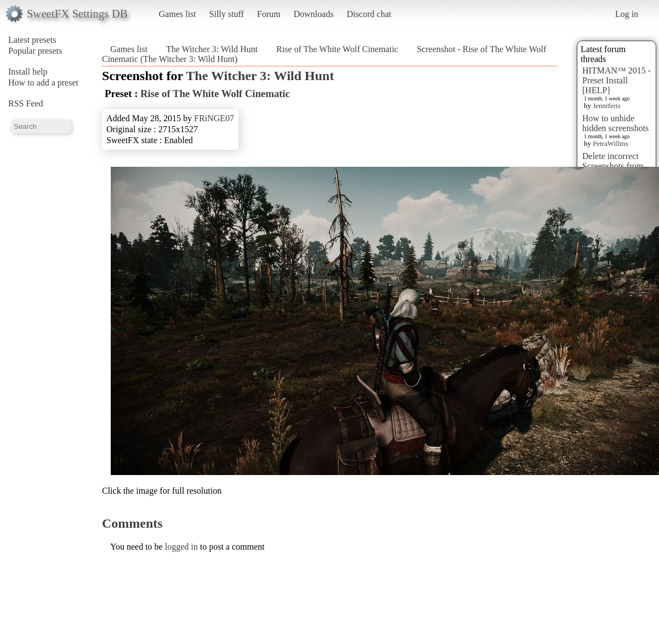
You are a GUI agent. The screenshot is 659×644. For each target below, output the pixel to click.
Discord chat (369, 14)
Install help (28, 72)
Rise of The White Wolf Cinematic (337, 49)
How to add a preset (43, 83)
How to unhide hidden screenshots (615, 123)
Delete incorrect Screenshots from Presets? (613, 166)
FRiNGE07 (214, 118)
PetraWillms (610, 143)
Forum (269, 14)
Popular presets (35, 51)
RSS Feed (26, 103)
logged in (181, 547)
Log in (627, 14)
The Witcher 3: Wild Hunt (212, 49)
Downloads (313, 14)
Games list (178, 14)
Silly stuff (227, 14)
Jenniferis (607, 106)
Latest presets (32, 40)
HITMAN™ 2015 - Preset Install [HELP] (617, 80)
